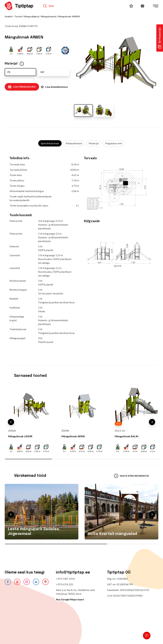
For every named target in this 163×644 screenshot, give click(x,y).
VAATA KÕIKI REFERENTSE (131, 476)
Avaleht (9, 16)
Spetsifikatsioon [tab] (50, 143)
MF (42, 72)
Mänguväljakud (31, 16)
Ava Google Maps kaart (70, 599)
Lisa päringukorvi (22, 87)
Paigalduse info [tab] (114, 143)
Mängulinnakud (49, 16)
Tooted (18, 16)
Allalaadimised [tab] (74, 143)
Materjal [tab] (94, 143)
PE (9, 72)
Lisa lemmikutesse (54, 87)
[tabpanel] (81, 253)
